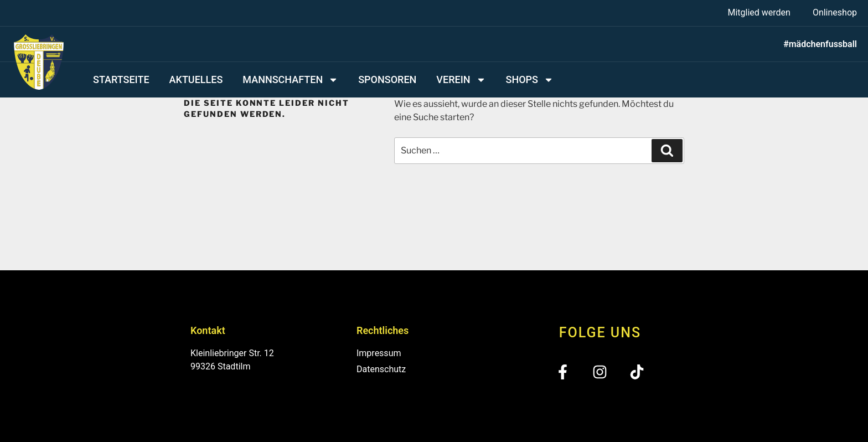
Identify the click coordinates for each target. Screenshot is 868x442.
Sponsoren (387, 79)
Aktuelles (196, 79)
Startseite (121, 79)
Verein (461, 80)
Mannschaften (290, 80)
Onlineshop (835, 12)
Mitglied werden (759, 12)
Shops (530, 80)
